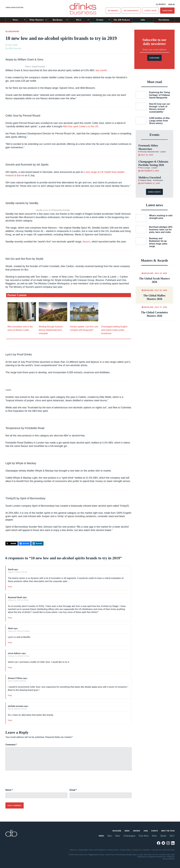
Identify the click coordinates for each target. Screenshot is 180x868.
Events (100, 20)
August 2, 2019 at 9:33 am (17, 572)
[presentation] (26, 781)
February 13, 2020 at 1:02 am (19, 656)
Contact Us (137, 850)
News (15, 20)
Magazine (117, 831)
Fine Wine (144, 836)
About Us (73, 850)
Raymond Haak (15, 597)
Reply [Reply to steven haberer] (10, 668)
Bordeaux (58, 20)
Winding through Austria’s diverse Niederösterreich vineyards (51, 330)
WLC (79, 20)
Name (9, 790)
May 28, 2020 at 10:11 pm (17, 709)
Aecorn (86, 242)
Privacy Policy (113, 850)
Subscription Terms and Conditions (92, 850)
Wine (154, 836)
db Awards (113, 11)
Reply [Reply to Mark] (10, 643)
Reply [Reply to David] (10, 587)
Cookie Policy (125, 850)
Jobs (143, 20)
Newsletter (164, 20)
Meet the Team (168, 831)
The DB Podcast (122, 20)
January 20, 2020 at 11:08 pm (19, 631)
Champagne (129, 836)
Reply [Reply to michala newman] (10, 720)
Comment (11, 745)
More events (154, 192)
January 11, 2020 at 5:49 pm (18, 600)
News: (102, 836)
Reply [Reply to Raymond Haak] (10, 618)
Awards (137, 831)
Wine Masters (37, 20)
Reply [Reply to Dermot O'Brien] (10, 695)
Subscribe (167, 11)
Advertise (146, 850)
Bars (110, 836)
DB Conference (131, 11)
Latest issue (150, 11)
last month (101, 70)
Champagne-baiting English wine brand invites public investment (114, 330)
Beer (118, 836)
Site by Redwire (168, 859)
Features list (157, 850)
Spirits (163, 836)
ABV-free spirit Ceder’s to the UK (80, 126)
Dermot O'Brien (15, 678)
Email (73, 790)
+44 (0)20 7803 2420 (166, 855)
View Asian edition (14, 7)
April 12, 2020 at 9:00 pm (17, 681)
